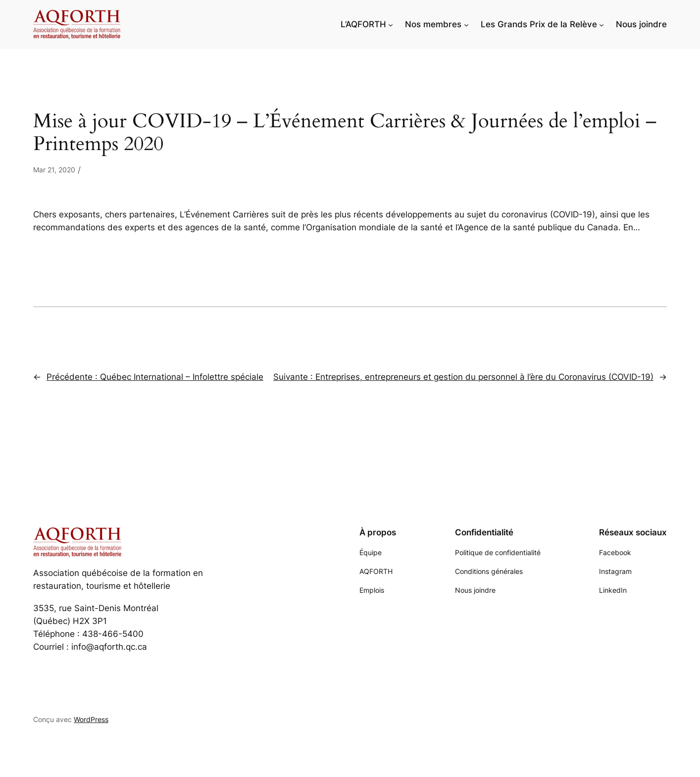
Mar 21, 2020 (54, 170)
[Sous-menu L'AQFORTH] (391, 24)
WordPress (91, 719)
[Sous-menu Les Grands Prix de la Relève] (601, 24)
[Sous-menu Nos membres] (466, 24)
